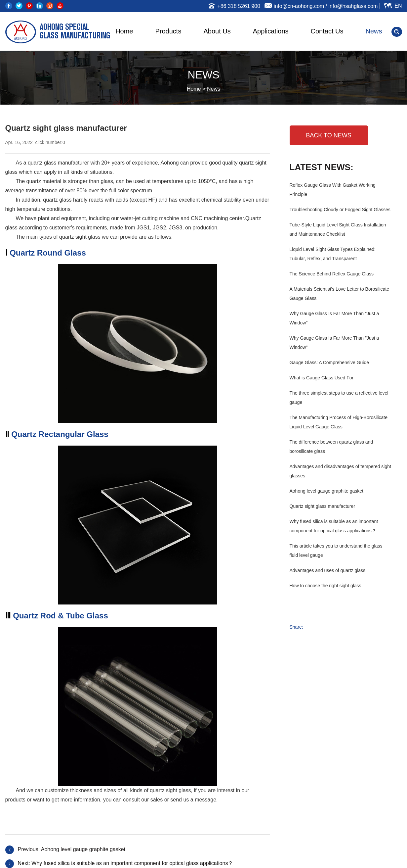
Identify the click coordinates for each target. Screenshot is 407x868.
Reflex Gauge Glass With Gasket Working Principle (333, 190)
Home (124, 31)
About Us (217, 31)
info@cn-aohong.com (299, 6)
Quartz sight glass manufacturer (322, 506)
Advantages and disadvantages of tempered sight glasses (340, 471)
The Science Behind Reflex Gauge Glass (332, 274)
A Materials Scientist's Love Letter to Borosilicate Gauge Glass (339, 294)
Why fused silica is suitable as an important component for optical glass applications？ (132, 863)
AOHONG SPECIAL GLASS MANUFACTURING (75, 32)
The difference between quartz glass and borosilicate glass (331, 447)
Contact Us (327, 31)
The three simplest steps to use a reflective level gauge (339, 398)
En (398, 6)
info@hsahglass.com (353, 6)
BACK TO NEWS (328, 135)
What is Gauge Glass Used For (322, 378)
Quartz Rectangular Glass (60, 434)
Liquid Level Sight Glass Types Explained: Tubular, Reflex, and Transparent (333, 254)
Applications (271, 31)
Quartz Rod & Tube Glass (61, 616)
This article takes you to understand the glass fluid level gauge (336, 551)
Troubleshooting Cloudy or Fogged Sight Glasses (340, 210)
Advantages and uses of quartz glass (328, 570)
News (374, 31)
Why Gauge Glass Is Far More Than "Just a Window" (334, 318)
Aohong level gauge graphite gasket (83, 849)
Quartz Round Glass (48, 253)
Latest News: (322, 167)
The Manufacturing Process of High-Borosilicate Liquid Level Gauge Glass (339, 422)
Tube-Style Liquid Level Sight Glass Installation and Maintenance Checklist (338, 229)
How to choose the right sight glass (326, 586)
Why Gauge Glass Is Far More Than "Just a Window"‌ (334, 343)
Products (168, 31)
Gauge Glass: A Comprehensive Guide (329, 362)
